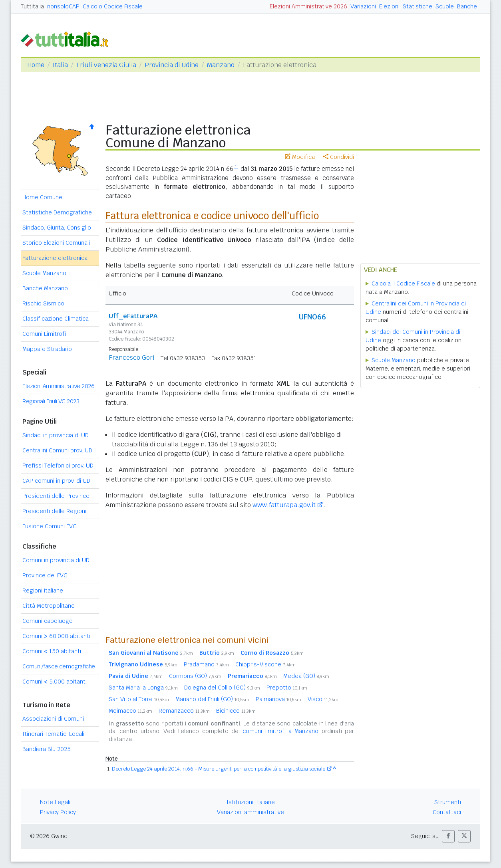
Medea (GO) (306, 676)
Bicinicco (236, 711)
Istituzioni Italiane (251, 802)
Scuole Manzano (44, 273)
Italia (60, 65)
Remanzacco (184, 711)
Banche (467, 6)
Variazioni (363, 6)
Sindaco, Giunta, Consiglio (57, 228)
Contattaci (447, 812)
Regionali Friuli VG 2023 (51, 401)
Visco (323, 699)
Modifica (300, 157)
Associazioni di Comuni (53, 719)
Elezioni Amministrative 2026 (308, 6)
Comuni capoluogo (48, 621)
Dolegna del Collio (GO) (222, 688)
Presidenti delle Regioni (54, 511)
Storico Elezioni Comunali (56, 243)
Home (36, 65)
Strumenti (448, 802)
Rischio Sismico (43, 303)
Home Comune (42, 197)
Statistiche (417, 6)
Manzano (221, 65)
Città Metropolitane (49, 606)
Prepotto (287, 688)
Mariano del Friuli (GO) (212, 699)
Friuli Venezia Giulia (106, 65)
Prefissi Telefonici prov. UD (58, 466)
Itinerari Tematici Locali (53, 734)
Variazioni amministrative (250, 812)
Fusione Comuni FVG (50, 526)
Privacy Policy (58, 812)
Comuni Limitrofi (44, 334)
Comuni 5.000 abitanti (55, 682)
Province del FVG (45, 575)
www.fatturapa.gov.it (284, 505)
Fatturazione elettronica (55, 258)
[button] (448, 836)
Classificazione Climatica (56, 319)
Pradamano (206, 664)
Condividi (338, 157)
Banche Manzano (45, 288)
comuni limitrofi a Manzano (280, 731)
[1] (236, 167)
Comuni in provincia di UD (56, 560)
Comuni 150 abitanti (52, 651)
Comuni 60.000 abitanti (56, 636)
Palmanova (278, 699)
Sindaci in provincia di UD (56, 435)
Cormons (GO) (195, 676)
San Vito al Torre (139, 699)
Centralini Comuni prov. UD (57, 450)
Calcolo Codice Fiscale (113, 6)
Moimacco (130, 711)
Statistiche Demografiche (57, 212)
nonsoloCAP (63, 6)
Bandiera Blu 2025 (47, 749)
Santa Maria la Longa (143, 688)
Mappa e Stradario (47, 349)
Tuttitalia (32, 6)
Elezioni (389, 6)
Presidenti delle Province (56, 496)
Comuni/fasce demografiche (59, 666)
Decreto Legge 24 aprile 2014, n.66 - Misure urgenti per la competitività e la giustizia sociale (219, 769)
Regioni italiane (43, 591)
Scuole (445, 6)
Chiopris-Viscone (265, 664)
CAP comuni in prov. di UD (56, 481)
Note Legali (55, 802)
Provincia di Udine (172, 65)
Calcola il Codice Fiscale (403, 283)
